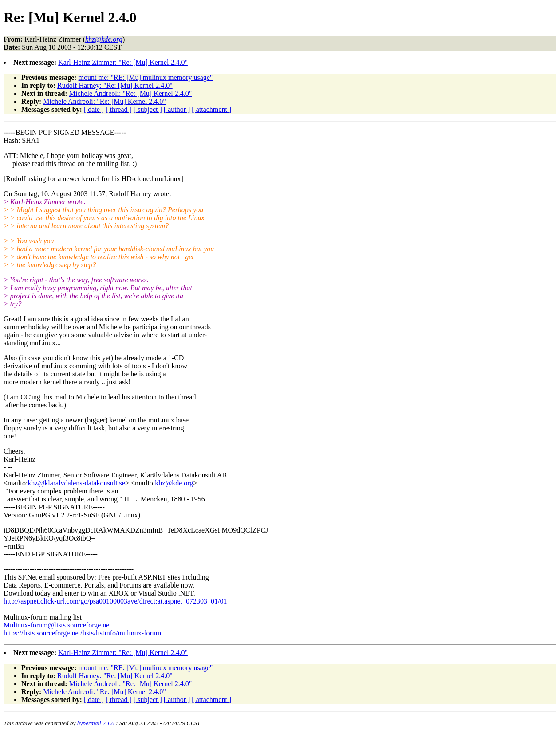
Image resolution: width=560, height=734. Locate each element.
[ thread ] (119, 109)
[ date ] (94, 109)
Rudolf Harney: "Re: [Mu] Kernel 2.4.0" (115, 85)
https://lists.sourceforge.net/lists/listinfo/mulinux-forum (82, 633)
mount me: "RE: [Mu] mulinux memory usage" (146, 77)
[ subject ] (148, 109)
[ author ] (177, 109)
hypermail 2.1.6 (96, 723)
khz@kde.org (174, 483)
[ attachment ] (211, 109)
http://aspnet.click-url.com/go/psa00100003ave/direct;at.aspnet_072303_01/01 (115, 601)
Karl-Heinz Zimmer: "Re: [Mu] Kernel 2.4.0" (123, 62)
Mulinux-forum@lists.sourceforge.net (57, 625)
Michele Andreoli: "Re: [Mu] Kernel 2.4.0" (131, 93)
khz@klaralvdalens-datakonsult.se (76, 483)
